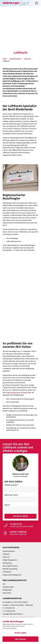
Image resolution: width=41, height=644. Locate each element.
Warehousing (7, 563)
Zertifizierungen (8, 587)
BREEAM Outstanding (10, 569)
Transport (27, 59)
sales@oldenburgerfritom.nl (13, 614)
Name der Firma (12, 495)
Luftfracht (6, 554)
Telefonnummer (12, 485)
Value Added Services (10, 566)
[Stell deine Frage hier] (20, 533)
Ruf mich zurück (13, 482)
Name (7, 505)
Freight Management (10, 560)
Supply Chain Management (12, 575)
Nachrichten (7, 593)
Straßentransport (9, 551)
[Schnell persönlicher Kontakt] (20, 525)
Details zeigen (20, 633)
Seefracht (6, 557)
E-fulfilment (7, 572)
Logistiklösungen (15, 59)
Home (5, 59)
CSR (4, 584)
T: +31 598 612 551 (9, 608)
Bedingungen (7, 590)
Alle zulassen (20, 639)
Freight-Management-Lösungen (17, 393)
